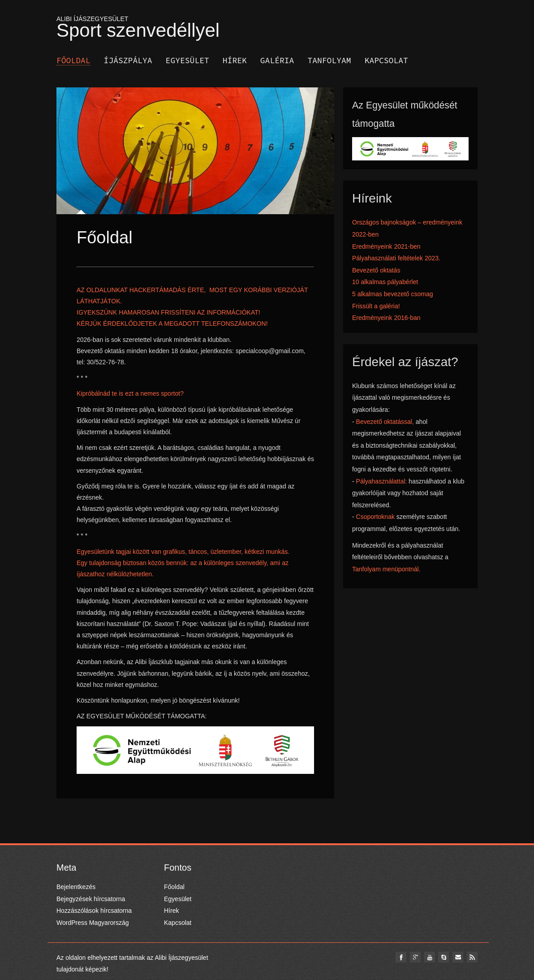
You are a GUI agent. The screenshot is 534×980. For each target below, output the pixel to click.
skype (443, 957)
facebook (399, 957)
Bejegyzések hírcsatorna (91, 899)
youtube (428, 957)
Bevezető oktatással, (385, 422)
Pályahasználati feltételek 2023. (396, 258)
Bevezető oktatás (376, 270)
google (413, 957)
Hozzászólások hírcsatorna (94, 911)
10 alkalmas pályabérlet (385, 282)
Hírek (235, 60)
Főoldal (73, 61)
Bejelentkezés (76, 887)
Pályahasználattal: (383, 481)
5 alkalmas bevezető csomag (393, 294)
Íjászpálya (128, 60)
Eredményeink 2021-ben (386, 246)
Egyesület (187, 60)
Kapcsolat (386, 60)
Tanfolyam (329, 60)
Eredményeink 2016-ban (386, 318)
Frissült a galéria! (376, 306)
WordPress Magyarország (93, 923)
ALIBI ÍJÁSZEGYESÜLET (267, 26)
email (457, 957)
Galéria (277, 60)
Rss (472, 957)
